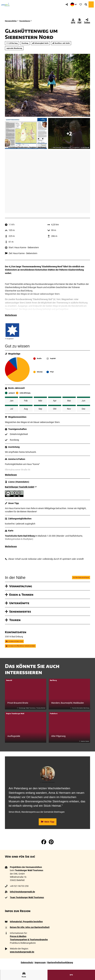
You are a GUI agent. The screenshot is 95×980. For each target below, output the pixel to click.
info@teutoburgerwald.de (22, 892)
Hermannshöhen (11, 21)
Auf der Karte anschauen (81, 578)
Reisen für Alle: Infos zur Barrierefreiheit (30, 928)
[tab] (47, 761)
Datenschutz (27, 963)
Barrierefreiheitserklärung (60, 963)
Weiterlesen (11, 316)
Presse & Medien (18, 937)
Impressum (40, 963)
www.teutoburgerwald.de (22, 952)
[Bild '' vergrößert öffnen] (12, 331)
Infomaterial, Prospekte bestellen (26, 922)
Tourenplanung (25, 21)
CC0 (88, 115)
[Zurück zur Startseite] (5, 4)
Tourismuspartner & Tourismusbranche (29, 940)
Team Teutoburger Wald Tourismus (27, 898)
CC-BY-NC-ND (42, 147)
